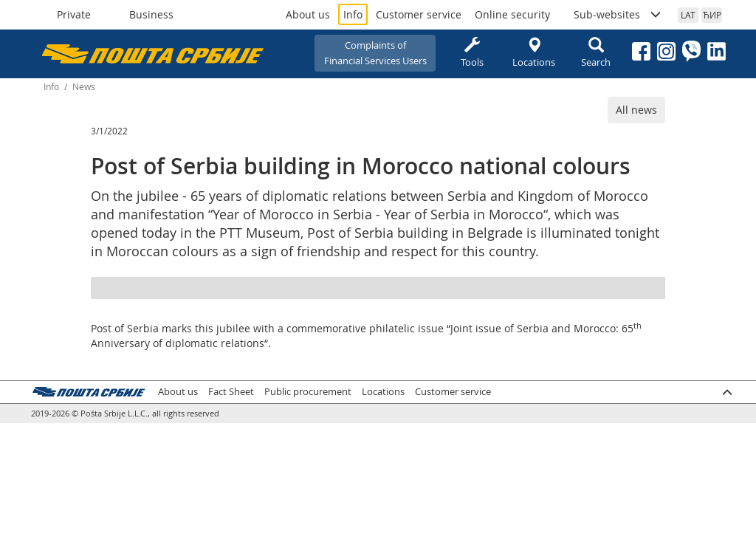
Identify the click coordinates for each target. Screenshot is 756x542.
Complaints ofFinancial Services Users (375, 53)
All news (636, 110)
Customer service (419, 14)
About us (308, 14)
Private (74, 14)
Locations (534, 53)
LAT (688, 15)
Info (353, 14)
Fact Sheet (231, 392)
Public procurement (308, 392)
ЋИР (712, 15)
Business (151, 14)
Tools (472, 53)
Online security (512, 14)
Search (596, 53)
